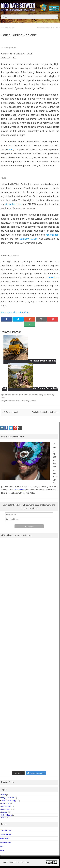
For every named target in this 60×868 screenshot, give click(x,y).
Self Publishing (7, 815)
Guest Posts (6, 804)
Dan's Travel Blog (23, 401)
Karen (2, 851)
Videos (4, 818)
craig (41, 395)
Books (4, 795)
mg (53, 395)
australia (15, 395)
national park (52, 235)
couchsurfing (34, 395)
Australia (12, 401)
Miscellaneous (6, 806)
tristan (3, 398)
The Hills (51, 277)
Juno (2, 847)
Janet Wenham (5, 843)
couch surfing (24, 395)
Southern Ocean (29, 239)
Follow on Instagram (36, 773)
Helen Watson (5, 838)
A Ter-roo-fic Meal (8, 28)
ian (45, 395)
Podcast (4, 812)
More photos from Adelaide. (15, 312)
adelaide (8, 395)
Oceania (33, 401)
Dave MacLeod (5, 830)
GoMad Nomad (5, 834)
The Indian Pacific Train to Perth (48, 28)
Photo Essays (6, 809)
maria (49, 395)
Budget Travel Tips (8, 798)
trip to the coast (13, 204)
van (11, 149)
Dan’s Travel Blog (9, 801)
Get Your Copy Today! (54, 8)
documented (20, 490)
